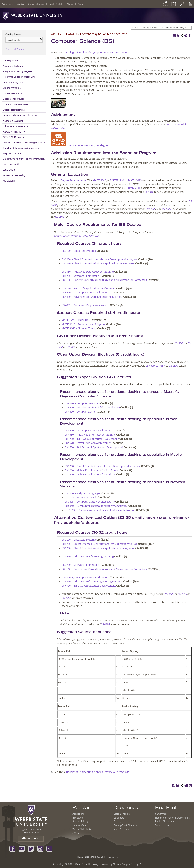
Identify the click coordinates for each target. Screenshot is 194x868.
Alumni (70, 4)
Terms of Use (162, 825)
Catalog (118, 821)
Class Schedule (122, 814)
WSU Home (8, 4)
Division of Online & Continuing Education (24, 142)
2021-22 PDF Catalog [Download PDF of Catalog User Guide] (14, 175)
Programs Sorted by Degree (17, 71)
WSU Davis (9, 170)
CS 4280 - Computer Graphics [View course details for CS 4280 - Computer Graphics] (82, 404)
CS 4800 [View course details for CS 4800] (179, 343)
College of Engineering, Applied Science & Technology (98, 53)
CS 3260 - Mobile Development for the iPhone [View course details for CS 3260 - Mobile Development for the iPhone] (92, 470)
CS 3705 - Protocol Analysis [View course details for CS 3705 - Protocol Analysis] (81, 498)
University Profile (12, 164)
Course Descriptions (13, 93)
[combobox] (161, 28)
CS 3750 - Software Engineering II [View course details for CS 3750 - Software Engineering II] (81, 276)
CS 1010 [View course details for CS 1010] (149, 192)
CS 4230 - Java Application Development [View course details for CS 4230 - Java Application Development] (85, 293)
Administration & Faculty (15, 126)
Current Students (36, 4)
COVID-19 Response (14, 137)
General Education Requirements (20, 115)
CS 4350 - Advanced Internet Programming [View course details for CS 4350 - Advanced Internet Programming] (90, 435)
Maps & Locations (12, 153)
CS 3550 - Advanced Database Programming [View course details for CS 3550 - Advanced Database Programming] (88, 272)
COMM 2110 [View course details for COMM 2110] (133, 188)
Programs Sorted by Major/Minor (20, 77)
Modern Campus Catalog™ (127, 864)
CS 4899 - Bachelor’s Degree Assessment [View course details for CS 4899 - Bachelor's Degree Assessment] (85, 305)
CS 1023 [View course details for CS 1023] (166, 209)
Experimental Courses (14, 99)
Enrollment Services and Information (22, 148)
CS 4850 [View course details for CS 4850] (160, 366)
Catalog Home (10, 60)
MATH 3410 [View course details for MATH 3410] (135, 181)
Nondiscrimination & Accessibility (173, 818)
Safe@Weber (162, 814)
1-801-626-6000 (31, 833)
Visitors (81, 4)
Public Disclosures (165, 821)
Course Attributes (12, 88)
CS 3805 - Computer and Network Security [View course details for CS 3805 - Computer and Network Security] (90, 502)
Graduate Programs (13, 82)
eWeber (21, 4)
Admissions (78, 814)
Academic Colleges (13, 66)
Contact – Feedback (31, 839)
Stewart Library (80, 821)
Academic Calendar (13, 121)
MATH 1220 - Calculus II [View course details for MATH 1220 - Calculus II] (76, 320)
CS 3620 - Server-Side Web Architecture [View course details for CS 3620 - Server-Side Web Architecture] (88, 443)
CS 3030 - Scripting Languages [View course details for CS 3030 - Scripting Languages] (82, 494)
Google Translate (112, 857)
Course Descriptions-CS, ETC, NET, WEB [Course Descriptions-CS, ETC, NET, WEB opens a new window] (77, 236)
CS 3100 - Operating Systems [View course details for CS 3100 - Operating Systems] (79, 251)
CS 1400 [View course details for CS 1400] (150, 209)
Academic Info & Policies (16, 104)
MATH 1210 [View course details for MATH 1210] (117, 181)
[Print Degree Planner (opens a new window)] (174, 35)
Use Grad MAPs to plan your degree (80, 146)
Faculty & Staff (56, 4)
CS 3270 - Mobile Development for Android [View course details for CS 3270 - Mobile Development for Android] (90, 475)
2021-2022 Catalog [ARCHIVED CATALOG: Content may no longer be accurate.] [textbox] (162, 28)
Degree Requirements (14, 110)
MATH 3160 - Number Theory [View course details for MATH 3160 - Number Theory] (79, 329)
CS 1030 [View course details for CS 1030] (60, 217)
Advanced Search (15, 49)
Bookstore (78, 818)
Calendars (119, 818)
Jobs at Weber (80, 825)
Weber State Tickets (83, 829)
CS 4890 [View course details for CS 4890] (71, 347)
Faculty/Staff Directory (125, 825)
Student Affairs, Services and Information (24, 159)
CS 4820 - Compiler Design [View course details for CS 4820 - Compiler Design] (80, 412)
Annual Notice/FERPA (14, 132)
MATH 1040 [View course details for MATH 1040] (99, 181)
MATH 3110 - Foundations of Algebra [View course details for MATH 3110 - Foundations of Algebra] (84, 324)
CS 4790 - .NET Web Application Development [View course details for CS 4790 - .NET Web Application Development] (89, 289)
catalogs (60, 864)
